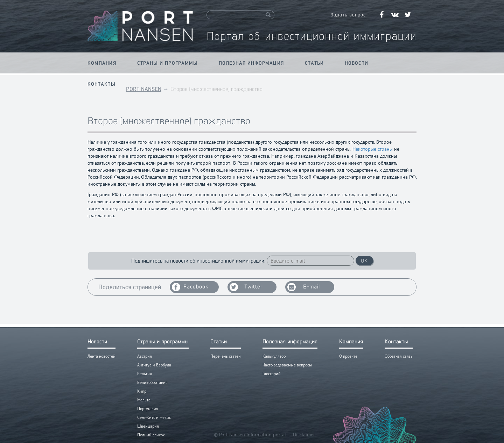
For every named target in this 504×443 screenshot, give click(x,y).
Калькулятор (274, 356)
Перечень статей (226, 356)
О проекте (348, 356)
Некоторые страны (373, 149)
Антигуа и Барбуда (154, 365)
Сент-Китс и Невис (154, 417)
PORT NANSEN (144, 89)
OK (364, 261)
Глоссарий (272, 374)
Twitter (246, 287)
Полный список (151, 435)
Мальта (144, 400)
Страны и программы (167, 63)
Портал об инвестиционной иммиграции (311, 36)
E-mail (304, 287)
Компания (102, 63)
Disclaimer (304, 435)
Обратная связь (399, 356)
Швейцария (148, 426)
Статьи (314, 63)
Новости (356, 63)
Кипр (142, 391)
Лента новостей (101, 356)
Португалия (148, 409)
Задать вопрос (348, 15)
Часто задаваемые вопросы (287, 365)
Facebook (190, 287)
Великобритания (152, 382)
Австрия (145, 356)
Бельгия (145, 374)
